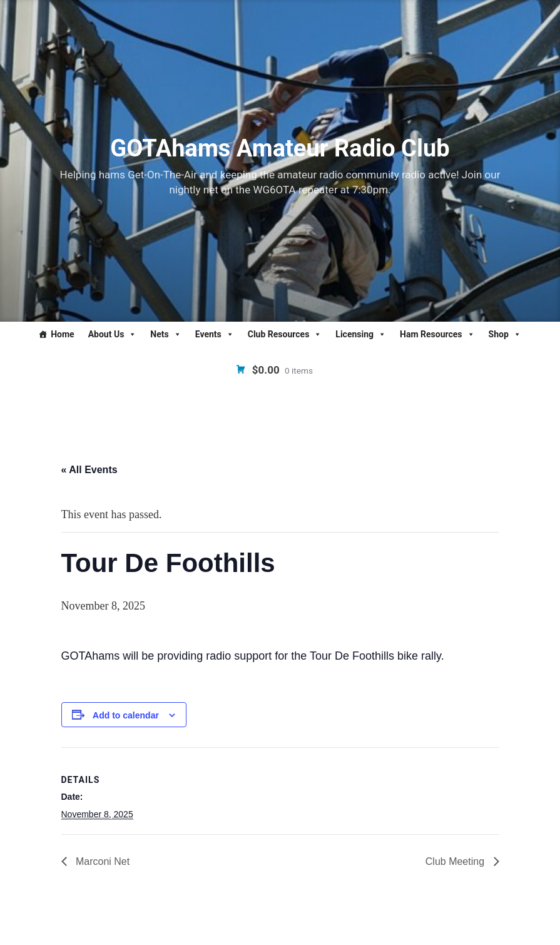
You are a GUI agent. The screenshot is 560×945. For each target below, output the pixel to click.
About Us (113, 334)
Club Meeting (456, 861)
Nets (165, 334)
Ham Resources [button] (437, 334)
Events (215, 334)
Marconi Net (102, 861)
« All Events (89, 470)
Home (62, 334)
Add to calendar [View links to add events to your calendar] (126, 715)
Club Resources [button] (285, 334)
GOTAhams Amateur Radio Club (280, 148)
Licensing (361, 334)
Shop (505, 334)
